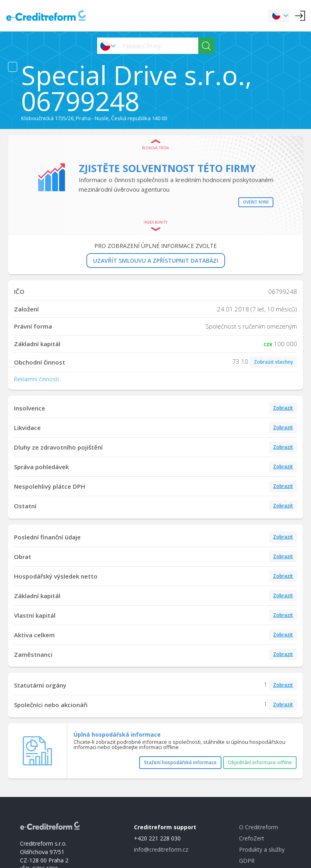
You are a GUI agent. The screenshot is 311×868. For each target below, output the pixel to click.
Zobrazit (283, 408)
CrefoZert (252, 838)
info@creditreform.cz (161, 849)
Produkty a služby (262, 849)
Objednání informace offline (260, 762)
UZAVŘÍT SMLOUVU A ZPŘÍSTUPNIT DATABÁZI (156, 261)
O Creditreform (259, 827)
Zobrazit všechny (273, 362)
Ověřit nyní (256, 202)
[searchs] (158, 46)
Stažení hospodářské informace (180, 762)
